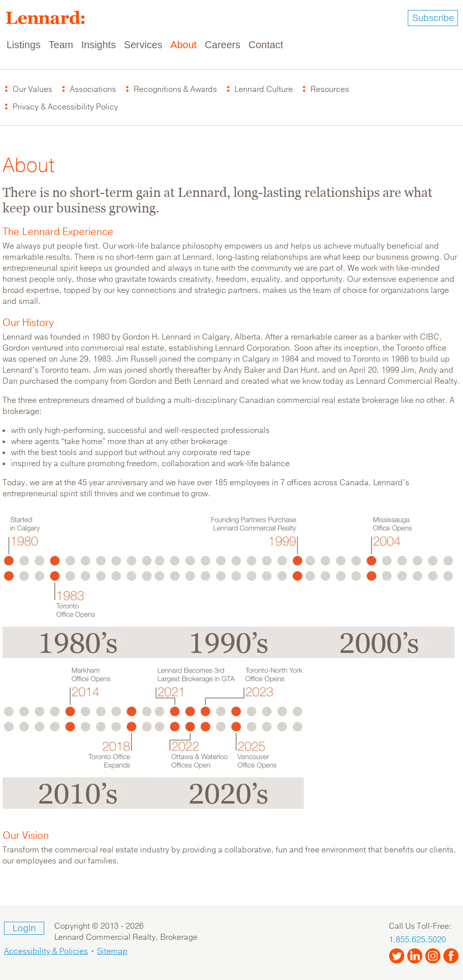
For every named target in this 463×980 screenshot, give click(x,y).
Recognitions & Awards (175, 89)
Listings (24, 45)
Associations (93, 89)
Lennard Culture (264, 89)
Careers (223, 45)
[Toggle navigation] (449, 45)
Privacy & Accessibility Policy (65, 107)
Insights (99, 45)
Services (143, 45)
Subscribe (433, 18)
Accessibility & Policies (46, 951)
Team (61, 45)
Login (24, 928)
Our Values (32, 89)
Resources (330, 89)
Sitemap (112, 951)
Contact (266, 45)
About (183, 45)
